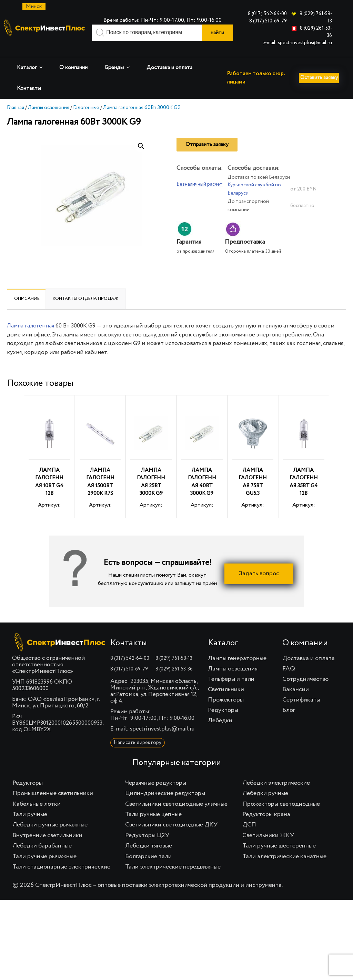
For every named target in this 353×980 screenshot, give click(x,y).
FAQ (289, 680)
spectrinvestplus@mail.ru (162, 741)
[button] (141, 158)
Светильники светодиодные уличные (176, 816)
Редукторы (223, 722)
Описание (27, 310)
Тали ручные (30, 826)
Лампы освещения (49, 119)
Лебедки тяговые (149, 857)
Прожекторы (226, 712)
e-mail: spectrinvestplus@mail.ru (297, 43)
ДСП (249, 836)
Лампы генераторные (237, 670)
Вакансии (296, 701)
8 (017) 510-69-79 (268, 21)
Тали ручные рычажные (44, 868)
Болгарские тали (148, 868)
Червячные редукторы (156, 795)
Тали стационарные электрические (61, 879)
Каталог (30, 67)
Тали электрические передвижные (173, 879)
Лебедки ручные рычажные (50, 836)
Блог (289, 722)
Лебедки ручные (265, 805)
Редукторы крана (266, 826)
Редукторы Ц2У (147, 847)
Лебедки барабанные (42, 857)
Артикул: (49, 469)
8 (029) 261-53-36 (174, 681)
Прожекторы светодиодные (281, 816)
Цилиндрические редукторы (165, 805)
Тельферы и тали (231, 691)
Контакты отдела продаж (86, 310)
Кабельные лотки (37, 816)
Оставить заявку (32, 105)
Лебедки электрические (276, 795)
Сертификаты (301, 712)
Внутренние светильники (47, 847)
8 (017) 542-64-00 (267, 14)
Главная (16, 119)
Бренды (118, 67)
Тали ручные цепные (153, 826)
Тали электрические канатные (284, 868)
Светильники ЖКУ (268, 847)
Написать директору (138, 754)
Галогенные (86, 119)
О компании (73, 68)
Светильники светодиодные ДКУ (171, 836)
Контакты (29, 88)
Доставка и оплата (169, 68)
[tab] (27, 311)
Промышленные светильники (53, 805)
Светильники (226, 701)
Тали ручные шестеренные (279, 857)
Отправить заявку (207, 156)
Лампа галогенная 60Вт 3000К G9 (142, 119)
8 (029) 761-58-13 (174, 670)
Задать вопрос (259, 586)
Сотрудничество (305, 691)
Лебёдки (220, 732)
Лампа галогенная (31, 338)
